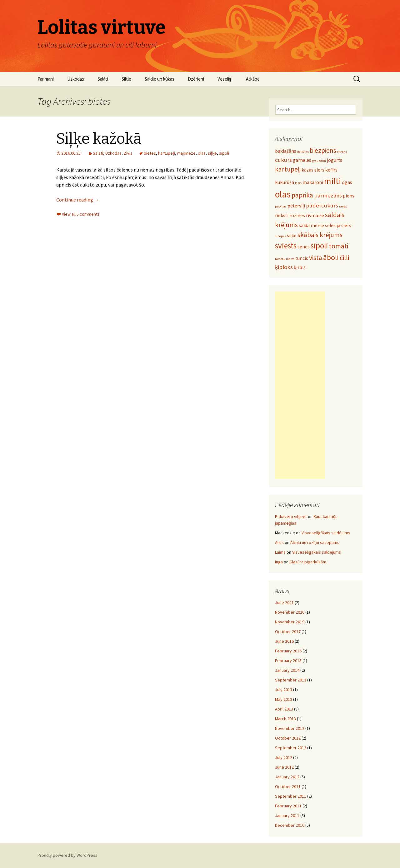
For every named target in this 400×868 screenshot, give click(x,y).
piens (349, 196)
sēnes (304, 247)
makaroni (313, 182)
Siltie (126, 79)
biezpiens (323, 150)
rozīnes (297, 215)
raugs (343, 206)
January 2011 (287, 816)
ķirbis (300, 267)
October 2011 (288, 786)
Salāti (103, 79)
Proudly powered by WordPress (67, 855)
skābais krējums (320, 235)
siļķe (212, 153)
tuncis (302, 258)
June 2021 (284, 602)
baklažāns (286, 151)
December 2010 (290, 825)
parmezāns (328, 195)
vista (316, 258)
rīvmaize (315, 215)
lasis (298, 183)
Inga (279, 562)
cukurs (283, 160)
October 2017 (288, 631)
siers (346, 225)
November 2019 (290, 622)
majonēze (186, 153)
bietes (150, 153)
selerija (333, 225)
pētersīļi (296, 206)
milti (332, 181)
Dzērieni (196, 79)
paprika (302, 195)
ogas (347, 182)
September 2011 (291, 796)
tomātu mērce (285, 259)
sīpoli (224, 153)
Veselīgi (225, 79)
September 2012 (291, 748)
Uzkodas (76, 79)
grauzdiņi (319, 161)
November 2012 (290, 728)
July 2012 (284, 757)
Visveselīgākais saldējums (326, 533)
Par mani (46, 79)
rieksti (282, 215)
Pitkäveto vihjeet (291, 516)
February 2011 (288, 806)
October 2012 (288, 738)
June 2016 (284, 641)
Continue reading (78, 200)
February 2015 (288, 661)
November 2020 (290, 612)
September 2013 (291, 680)
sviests (286, 246)
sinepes (280, 236)
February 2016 (288, 651)
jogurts (335, 160)
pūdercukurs (322, 205)
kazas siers (313, 170)
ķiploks (284, 267)
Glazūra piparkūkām (308, 562)
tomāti (339, 246)
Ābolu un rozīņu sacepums (315, 542)
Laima (280, 552)
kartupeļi (167, 153)
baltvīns (303, 152)
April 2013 (284, 709)
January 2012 (287, 777)
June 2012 (284, 767)
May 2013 (284, 699)
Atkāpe (253, 79)
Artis (279, 542)
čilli (344, 258)
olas (202, 153)
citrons (342, 152)
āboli (331, 257)
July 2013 (284, 690)
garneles (302, 160)
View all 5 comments (81, 214)
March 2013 (285, 719)
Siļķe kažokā (99, 139)
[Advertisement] (300, 385)
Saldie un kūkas (160, 79)
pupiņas (281, 206)
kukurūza (285, 182)
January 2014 (287, 670)
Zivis (128, 153)
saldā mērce (311, 225)
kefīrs (331, 170)
